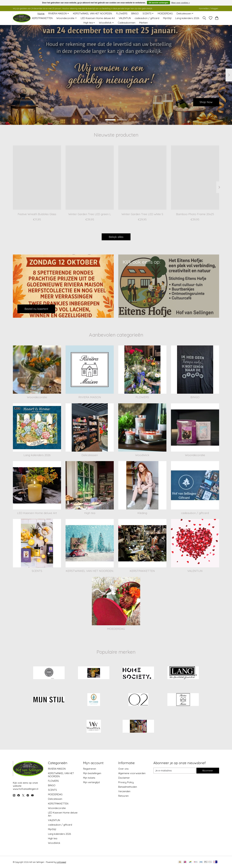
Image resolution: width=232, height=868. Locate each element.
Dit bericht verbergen (158, 3)
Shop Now (205, 102)
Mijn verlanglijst (92, 782)
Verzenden (124, 791)
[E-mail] (174, 771)
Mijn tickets (89, 778)
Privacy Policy (126, 782)
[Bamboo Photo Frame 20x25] (195, 178)
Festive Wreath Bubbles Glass (37, 214)
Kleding (142, 513)
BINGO (135, 13)
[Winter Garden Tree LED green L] (90, 178)
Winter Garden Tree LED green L (90, 214)
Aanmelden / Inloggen (208, 8)
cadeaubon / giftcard (147, 18)
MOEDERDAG (165, 13)
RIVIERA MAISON (90, 397)
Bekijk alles (116, 237)
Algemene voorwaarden (132, 773)
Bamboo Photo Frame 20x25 (195, 214)
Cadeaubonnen (127, 23)
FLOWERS (122, 13)
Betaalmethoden (128, 787)
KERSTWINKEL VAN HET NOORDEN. (93, 13)
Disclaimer (124, 778)
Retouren (123, 796)
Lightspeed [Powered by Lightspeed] (61, 862)
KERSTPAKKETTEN (42, 18)
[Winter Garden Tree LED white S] (142, 178)
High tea (90, 513)
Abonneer (208, 771)
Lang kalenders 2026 (187, 18)
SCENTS (37, 571)
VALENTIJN (125, 18)
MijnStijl (167, 18)
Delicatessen (90, 455)
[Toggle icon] (204, 18)
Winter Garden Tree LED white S (142, 214)
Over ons (123, 769)
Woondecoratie (37, 397)
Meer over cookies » (181, 3)
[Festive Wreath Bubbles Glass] (37, 178)
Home (41, 13)
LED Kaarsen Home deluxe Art (98, 18)
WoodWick (142, 455)
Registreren (90, 769)
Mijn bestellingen (92, 773)
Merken (143, 23)
